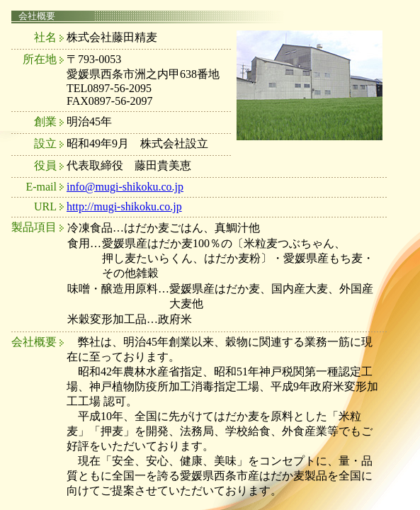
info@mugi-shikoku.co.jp (125, 187)
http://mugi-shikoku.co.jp (124, 206)
